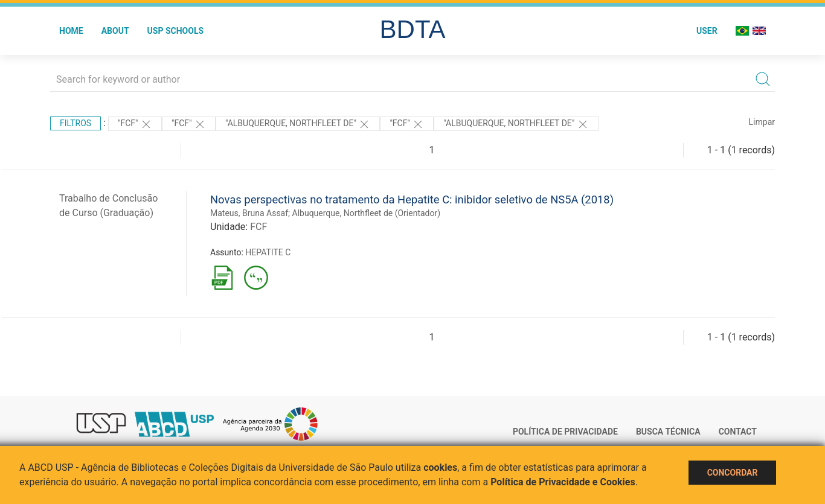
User (707, 31)
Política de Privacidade (565, 432)
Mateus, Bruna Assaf (249, 213)
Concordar (733, 473)
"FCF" (135, 124)
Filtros (75, 123)
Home (71, 31)
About (115, 31)
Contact (738, 432)
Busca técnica (668, 432)
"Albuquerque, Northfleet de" (298, 124)
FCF (258, 227)
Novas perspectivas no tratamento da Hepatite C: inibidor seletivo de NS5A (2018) (412, 199)
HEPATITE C (268, 252)
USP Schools (176, 31)
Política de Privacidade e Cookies (563, 482)
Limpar (762, 122)
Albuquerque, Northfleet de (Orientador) (367, 213)
